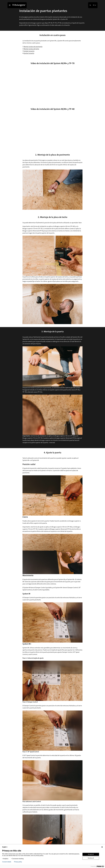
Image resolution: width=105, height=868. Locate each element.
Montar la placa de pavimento (33, 47)
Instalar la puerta (29, 51)
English (5, 847)
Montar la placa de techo (31, 49)
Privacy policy (18, 862)
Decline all (91, 858)
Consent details (7, 862)
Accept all (91, 854)
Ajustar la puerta (29, 53)
